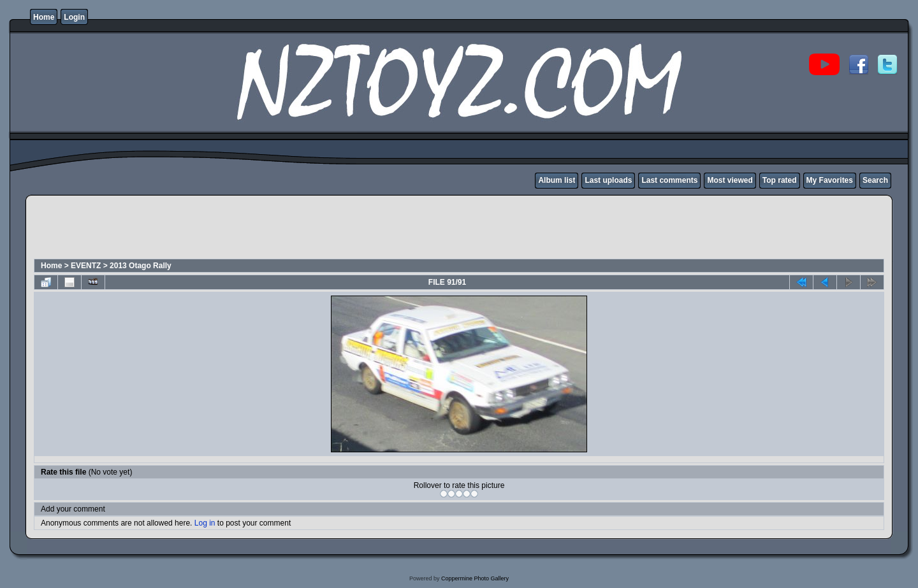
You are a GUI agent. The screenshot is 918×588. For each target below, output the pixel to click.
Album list (557, 180)
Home (44, 17)
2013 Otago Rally (141, 266)
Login (74, 17)
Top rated (780, 180)
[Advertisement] (265, 229)
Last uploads (608, 180)
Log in (205, 523)
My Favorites (830, 180)
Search (875, 180)
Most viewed (730, 180)
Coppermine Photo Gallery (475, 578)
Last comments (669, 180)
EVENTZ (86, 266)
